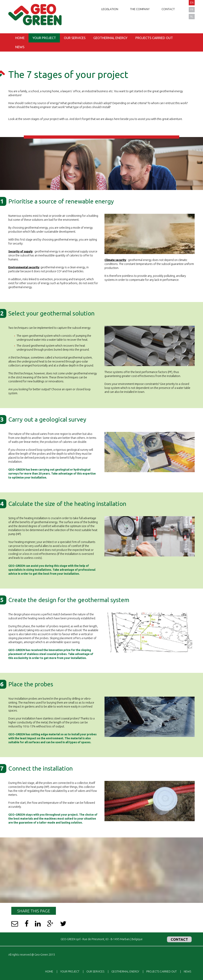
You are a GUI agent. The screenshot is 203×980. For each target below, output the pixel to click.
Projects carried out (154, 38)
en (192, 3)
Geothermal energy (110, 38)
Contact (168, 9)
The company (140, 9)
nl (192, 16)
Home (20, 38)
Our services (75, 38)
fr (192, 10)
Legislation (110, 9)
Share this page (34, 911)
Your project (44, 38)
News (20, 47)
